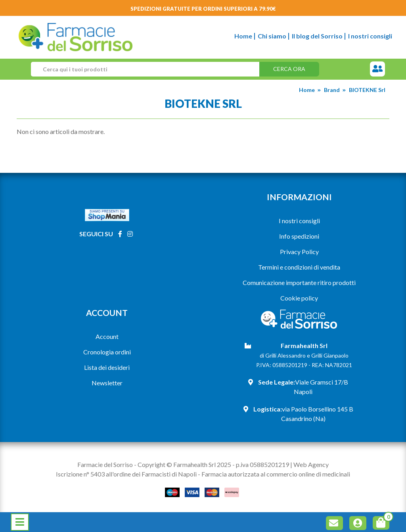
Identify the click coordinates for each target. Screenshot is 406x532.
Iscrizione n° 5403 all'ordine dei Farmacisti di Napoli (126, 474)
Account (107, 336)
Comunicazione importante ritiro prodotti (299, 282)
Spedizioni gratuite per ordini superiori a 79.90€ (203, 9)
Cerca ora (289, 69)
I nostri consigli (370, 36)
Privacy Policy (299, 252)
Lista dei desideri (107, 367)
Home (243, 36)
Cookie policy (299, 298)
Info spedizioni (299, 236)
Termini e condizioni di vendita (299, 267)
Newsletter (107, 383)
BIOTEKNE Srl (367, 90)
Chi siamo (272, 36)
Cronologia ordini (107, 352)
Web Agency (311, 464)
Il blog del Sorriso (317, 36)
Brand (332, 90)
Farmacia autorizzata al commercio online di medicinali (276, 474)
